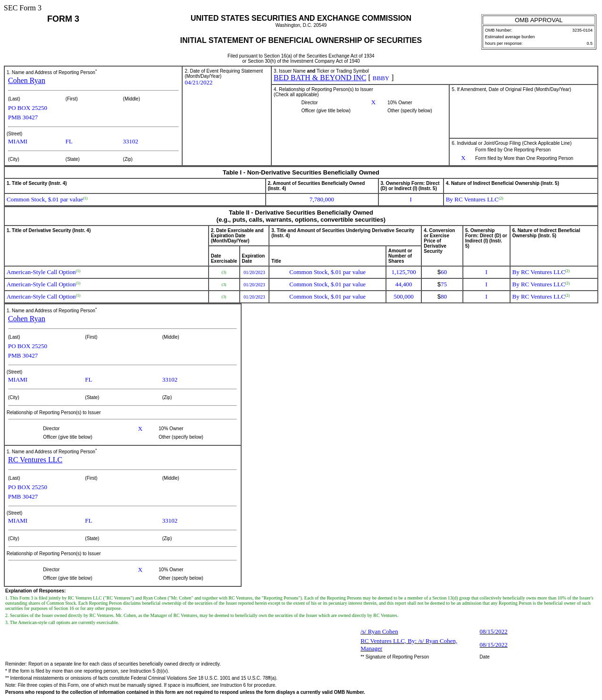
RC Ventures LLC (35, 460)
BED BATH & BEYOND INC (320, 78)
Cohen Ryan (27, 80)
